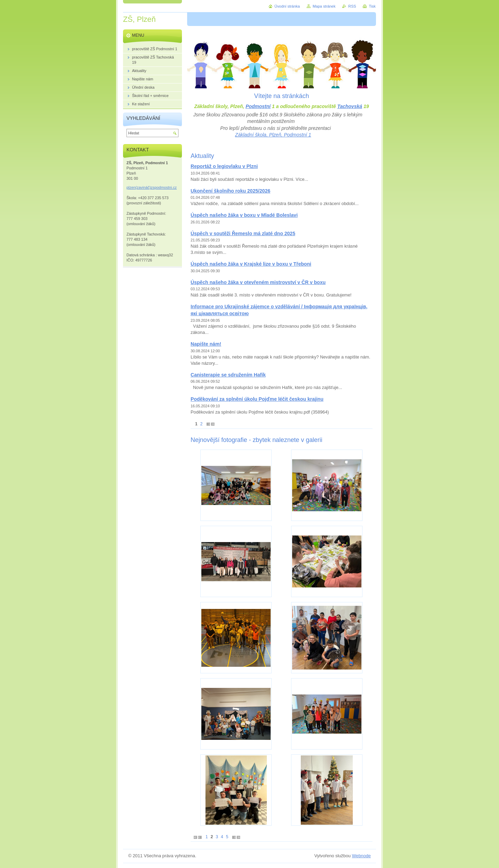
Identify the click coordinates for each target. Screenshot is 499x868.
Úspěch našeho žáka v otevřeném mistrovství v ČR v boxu (258, 282)
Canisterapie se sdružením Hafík (228, 375)
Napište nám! (206, 344)
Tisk (372, 6)
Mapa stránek (324, 6)
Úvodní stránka (287, 6)
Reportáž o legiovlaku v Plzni (224, 166)
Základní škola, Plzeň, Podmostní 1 (273, 135)
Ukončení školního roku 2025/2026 (230, 191)
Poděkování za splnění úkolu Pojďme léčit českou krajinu (257, 399)
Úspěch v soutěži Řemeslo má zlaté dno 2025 (243, 233)
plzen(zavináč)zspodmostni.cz (152, 187)
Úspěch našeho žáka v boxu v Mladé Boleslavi (244, 215)
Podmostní (258, 106)
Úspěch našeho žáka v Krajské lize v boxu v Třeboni (251, 264)
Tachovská (350, 106)
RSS (352, 6)
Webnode (361, 856)
